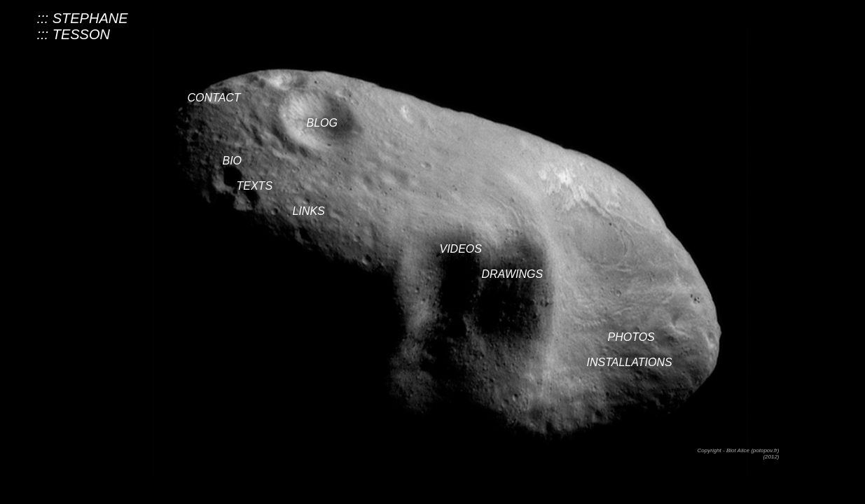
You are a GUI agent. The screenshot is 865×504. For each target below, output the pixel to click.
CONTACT (214, 98)
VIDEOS (461, 249)
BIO (233, 161)
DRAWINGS (513, 274)
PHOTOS (631, 337)
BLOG (322, 123)
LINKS (309, 211)
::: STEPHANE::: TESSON (83, 26)
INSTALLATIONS (630, 362)
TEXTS (255, 186)
